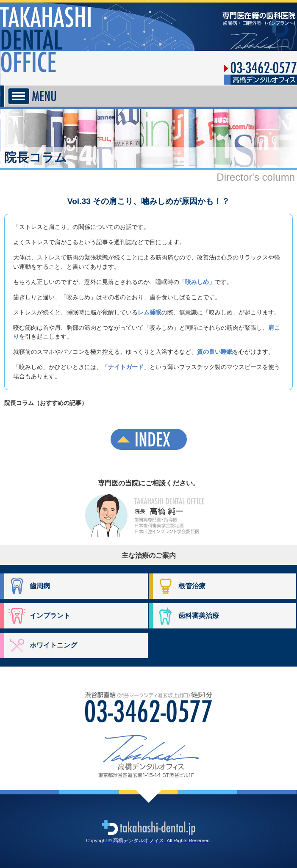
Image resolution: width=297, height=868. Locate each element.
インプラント (50, 616)
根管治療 (192, 586)
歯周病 (40, 586)
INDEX (149, 439)
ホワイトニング (53, 645)
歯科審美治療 (199, 616)
